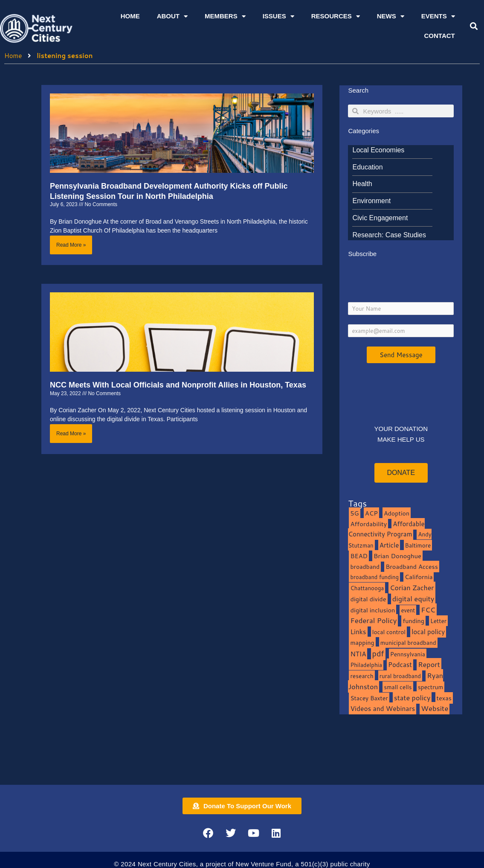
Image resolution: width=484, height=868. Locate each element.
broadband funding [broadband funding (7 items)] (374, 577)
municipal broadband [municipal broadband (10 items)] (408, 642)
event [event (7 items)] (408, 610)
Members (225, 16)
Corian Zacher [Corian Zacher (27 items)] (412, 588)
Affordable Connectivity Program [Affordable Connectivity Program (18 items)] (386, 529)
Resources (336, 16)
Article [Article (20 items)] (389, 545)
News (391, 16)
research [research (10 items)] (362, 676)
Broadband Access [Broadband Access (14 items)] (412, 567)
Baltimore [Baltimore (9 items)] (418, 545)
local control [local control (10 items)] (389, 632)
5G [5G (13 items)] (354, 513)
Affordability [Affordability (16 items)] (368, 524)
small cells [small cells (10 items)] (398, 687)
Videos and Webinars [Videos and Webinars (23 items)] (383, 708)
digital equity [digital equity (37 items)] (413, 599)
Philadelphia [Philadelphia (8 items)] (366, 665)
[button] (474, 26)
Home (130, 16)
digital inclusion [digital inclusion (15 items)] (372, 610)
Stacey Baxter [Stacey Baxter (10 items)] (369, 698)
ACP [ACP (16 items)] (371, 513)
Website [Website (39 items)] (435, 708)
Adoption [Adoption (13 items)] (397, 513)
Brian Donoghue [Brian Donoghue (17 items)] (397, 556)
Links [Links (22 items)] (358, 632)
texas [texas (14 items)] (444, 698)
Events (438, 16)
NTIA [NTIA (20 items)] (358, 654)
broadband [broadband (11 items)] (365, 567)
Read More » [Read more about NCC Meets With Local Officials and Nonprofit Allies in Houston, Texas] (71, 434)
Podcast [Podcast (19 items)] (400, 664)
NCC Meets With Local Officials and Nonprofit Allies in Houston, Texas (178, 385)
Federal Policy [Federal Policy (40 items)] (373, 620)
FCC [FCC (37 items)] (428, 610)
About (172, 16)
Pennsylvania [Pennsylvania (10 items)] (408, 654)
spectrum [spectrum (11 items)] (431, 687)
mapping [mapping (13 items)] (362, 642)
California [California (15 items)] (419, 577)
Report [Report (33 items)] (429, 664)
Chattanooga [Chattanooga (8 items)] (367, 588)
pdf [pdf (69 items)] (378, 653)
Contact (440, 36)
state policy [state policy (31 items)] (412, 698)
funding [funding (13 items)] (413, 621)
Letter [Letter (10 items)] (438, 621)
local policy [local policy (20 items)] (428, 632)
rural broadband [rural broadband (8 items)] (400, 676)
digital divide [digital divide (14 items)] (368, 599)
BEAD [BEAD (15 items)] (359, 556)
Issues (278, 16)
